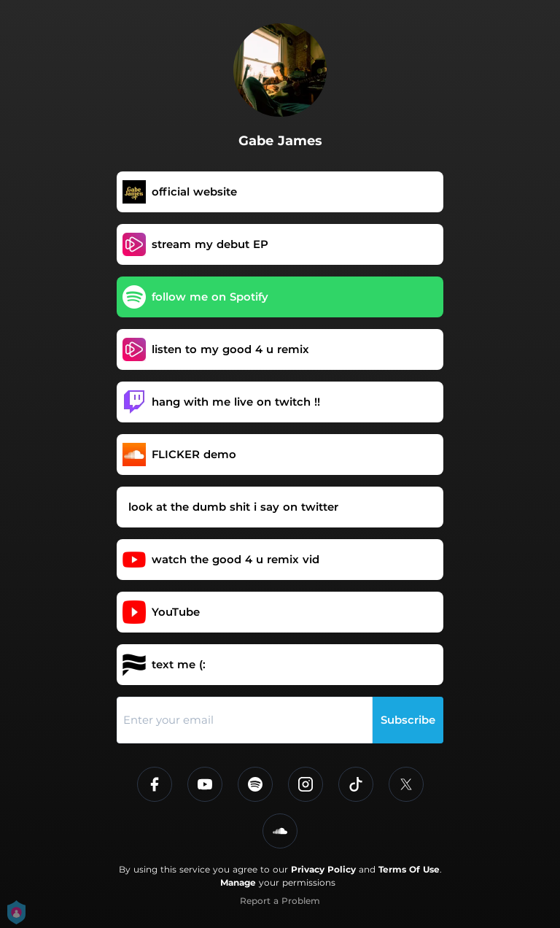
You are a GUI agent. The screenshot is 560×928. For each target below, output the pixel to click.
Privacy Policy (323, 869)
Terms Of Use (409, 869)
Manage (238, 882)
